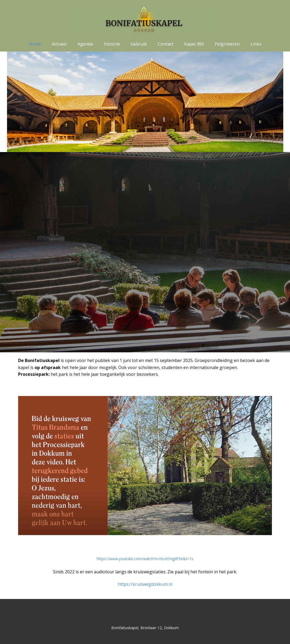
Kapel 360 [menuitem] (194, 44)
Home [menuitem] (35, 44)
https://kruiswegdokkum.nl (145, 584)
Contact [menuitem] (166, 44)
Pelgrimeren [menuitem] (227, 44)
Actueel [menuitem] (59, 44)
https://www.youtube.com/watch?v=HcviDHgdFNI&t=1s (145, 559)
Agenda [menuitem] (85, 44)
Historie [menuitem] (112, 44)
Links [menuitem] (256, 44)
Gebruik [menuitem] (139, 44)
